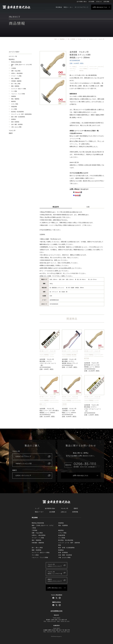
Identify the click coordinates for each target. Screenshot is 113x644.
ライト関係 (13, 91)
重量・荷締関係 (14, 86)
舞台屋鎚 (74, 355)
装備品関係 (13, 107)
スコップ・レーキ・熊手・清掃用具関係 (20, 114)
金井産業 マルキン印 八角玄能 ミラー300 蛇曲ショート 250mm (70, 413)
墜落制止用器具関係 (15, 62)
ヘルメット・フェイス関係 (17, 94)
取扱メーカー (68, 7)
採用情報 (106, 1)
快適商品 (12, 119)
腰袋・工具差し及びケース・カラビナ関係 (20, 65)
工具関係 (12, 68)
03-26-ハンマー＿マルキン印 (96, 67)
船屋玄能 (81, 71)
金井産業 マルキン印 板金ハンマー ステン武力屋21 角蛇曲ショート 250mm (49, 413)
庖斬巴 (11, 133)
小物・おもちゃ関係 (15, 127)
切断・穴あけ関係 (15, 71)
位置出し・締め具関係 (16, 73)
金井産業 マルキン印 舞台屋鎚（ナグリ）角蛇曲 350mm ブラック (70, 363)
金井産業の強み (82, 1)
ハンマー (72, 71)
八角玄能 (64, 404)
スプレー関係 (13, 104)
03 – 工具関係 (73, 67)
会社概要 (91, 1)
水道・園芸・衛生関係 (16, 124)
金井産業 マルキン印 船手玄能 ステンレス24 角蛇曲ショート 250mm (92, 367)
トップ (37, 508)
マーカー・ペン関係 (15, 76)
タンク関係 (13, 109)
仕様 (88, 207)
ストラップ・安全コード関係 (17, 89)
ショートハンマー (93, 69)
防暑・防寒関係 (14, 122)
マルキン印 (72, 69)
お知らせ (99, 1)
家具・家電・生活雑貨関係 (17, 117)
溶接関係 (12, 96)
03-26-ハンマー (83, 67)
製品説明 (56, 207)
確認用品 (12, 101)
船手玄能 (87, 358)
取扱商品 (59, 7)
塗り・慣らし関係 (15, 84)
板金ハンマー (43, 404)
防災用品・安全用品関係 (16, 112)
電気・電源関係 (14, 99)
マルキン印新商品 (83, 69)
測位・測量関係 (14, 78)
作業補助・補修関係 (15, 81)
